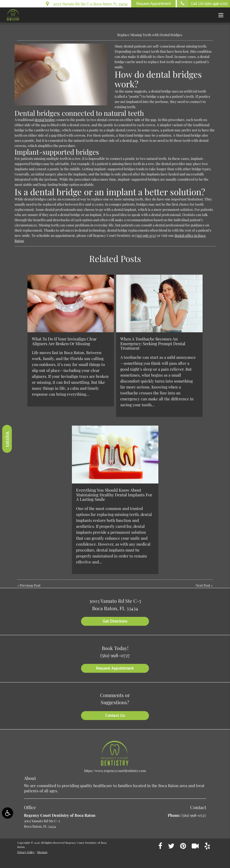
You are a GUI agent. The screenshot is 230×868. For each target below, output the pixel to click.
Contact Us (115, 716)
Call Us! (202, 4)
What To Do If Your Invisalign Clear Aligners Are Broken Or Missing (64, 341)
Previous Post (30, 585)
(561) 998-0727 (146, 235)
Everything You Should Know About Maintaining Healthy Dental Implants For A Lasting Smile (114, 494)
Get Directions (115, 621)
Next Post (203, 585)
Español (7, 439)
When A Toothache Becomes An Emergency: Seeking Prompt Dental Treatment (153, 343)
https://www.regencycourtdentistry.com (115, 771)
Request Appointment (153, 4)
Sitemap (42, 852)
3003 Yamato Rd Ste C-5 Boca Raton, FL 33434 (87, 3)
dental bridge (45, 120)
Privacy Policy (26, 852)
